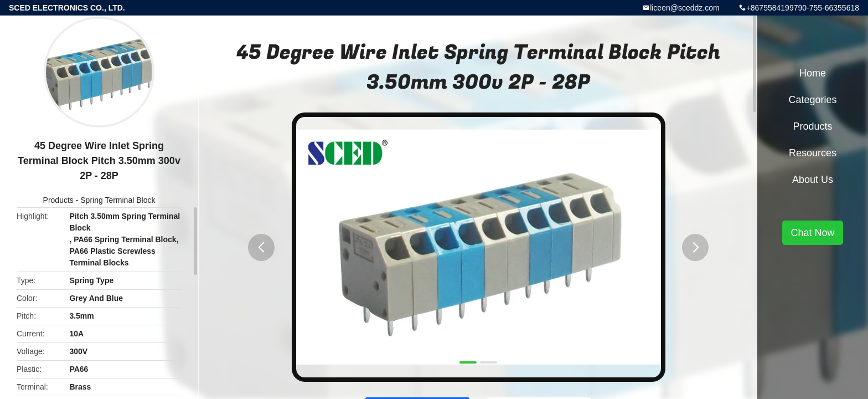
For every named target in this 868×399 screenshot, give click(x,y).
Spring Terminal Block (118, 200)
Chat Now (812, 233)
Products (58, 200)
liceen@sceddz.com (685, 8)
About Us (813, 180)
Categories (812, 100)
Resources (813, 153)
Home (813, 73)
